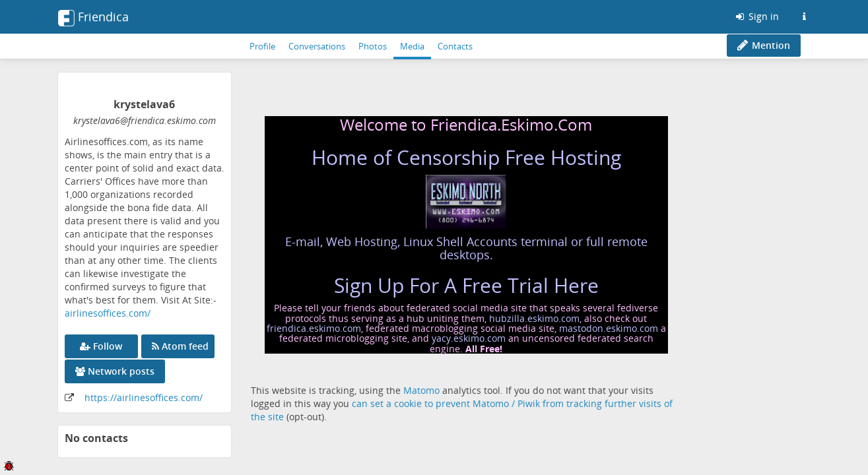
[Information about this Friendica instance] (805, 16)
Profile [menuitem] (262, 46)
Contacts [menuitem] (455, 46)
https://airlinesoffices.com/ (144, 397)
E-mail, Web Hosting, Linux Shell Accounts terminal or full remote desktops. (466, 248)
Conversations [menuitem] (317, 46)
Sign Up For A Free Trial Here (466, 285)
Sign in (756, 16)
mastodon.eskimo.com (609, 328)
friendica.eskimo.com (314, 328)
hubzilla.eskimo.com (534, 318)
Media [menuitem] (412, 46)
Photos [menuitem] (373, 46)
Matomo (421, 390)
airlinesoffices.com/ (108, 313)
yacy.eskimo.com (469, 338)
